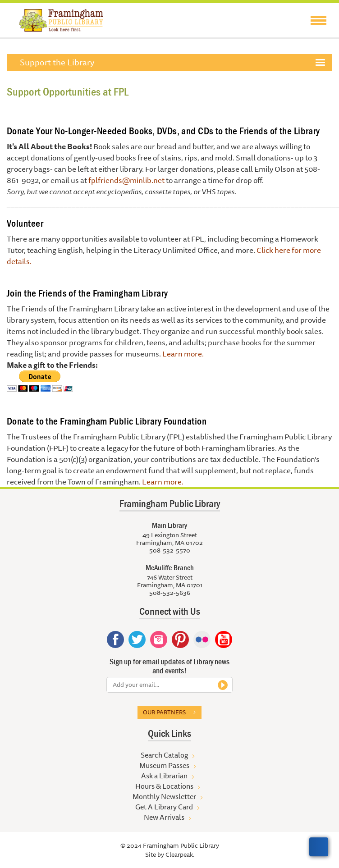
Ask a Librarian (164, 776)
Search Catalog (164, 755)
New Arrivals (164, 817)
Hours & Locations (164, 786)
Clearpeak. (180, 854)
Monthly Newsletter (164, 796)
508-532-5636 (170, 593)
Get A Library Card (164, 807)
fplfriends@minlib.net (126, 180)
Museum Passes (164, 765)
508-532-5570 (170, 550)
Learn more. (183, 354)
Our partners (164, 712)
